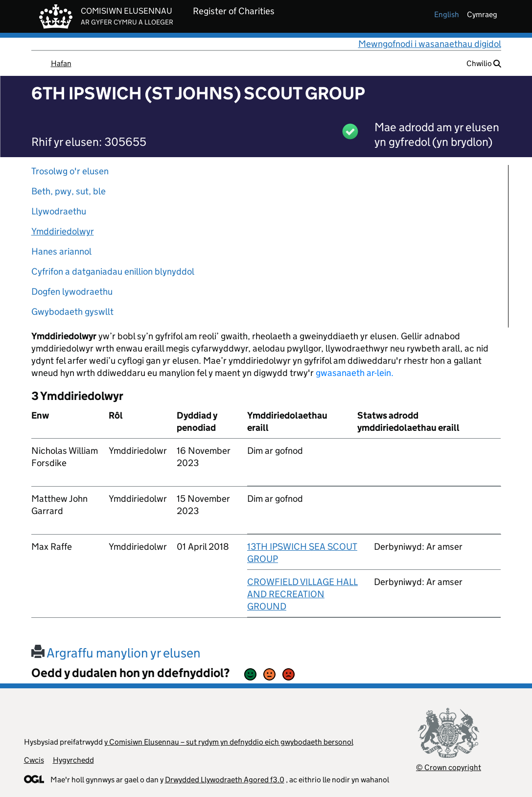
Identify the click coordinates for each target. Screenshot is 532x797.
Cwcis (34, 760)
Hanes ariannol (61, 251)
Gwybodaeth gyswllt (72, 312)
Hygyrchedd (73, 760)
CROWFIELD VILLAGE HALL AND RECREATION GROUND (302, 594)
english (447, 14)
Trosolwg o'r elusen (70, 171)
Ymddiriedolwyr (63, 231)
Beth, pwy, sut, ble (69, 191)
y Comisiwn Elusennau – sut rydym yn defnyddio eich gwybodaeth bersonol (229, 742)
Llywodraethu (59, 211)
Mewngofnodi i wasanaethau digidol (430, 44)
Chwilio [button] (484, 63)
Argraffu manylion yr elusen (116, 653)
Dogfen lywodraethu (72, 292)
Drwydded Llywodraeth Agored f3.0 (225, 780)
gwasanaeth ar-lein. (355, 373)
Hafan (61, 63)
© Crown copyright (449, 767)
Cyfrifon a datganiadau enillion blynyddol (113, 271)
